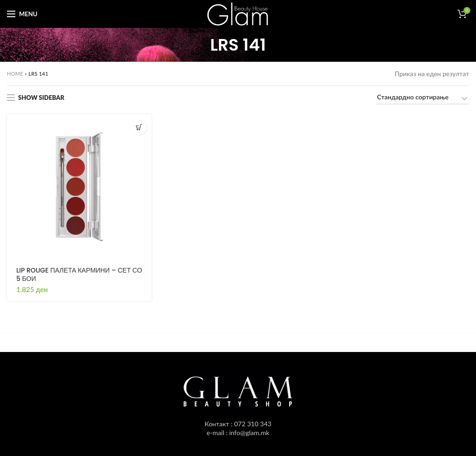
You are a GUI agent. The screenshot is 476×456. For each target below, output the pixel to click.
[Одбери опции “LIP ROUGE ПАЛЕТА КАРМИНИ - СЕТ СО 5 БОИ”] (139, 127)
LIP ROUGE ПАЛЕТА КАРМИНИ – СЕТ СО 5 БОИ (79, 274)
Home (15, 74)
